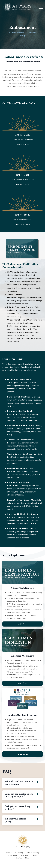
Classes (9, 853)
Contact (19, 858)
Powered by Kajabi (22, 862)
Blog (27, 858)
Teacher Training (32, 853)
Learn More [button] (23, 624)
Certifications (12, 855)
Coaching (19, 853)
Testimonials (25, 855)
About (36, 855)
